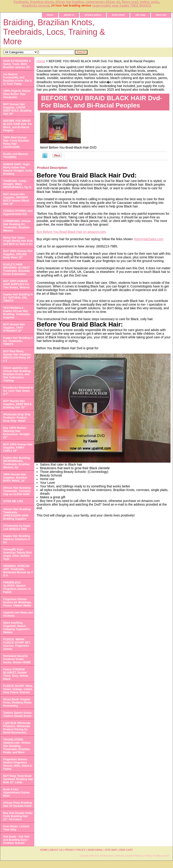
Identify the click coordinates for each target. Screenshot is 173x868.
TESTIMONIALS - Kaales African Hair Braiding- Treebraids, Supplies (17, 313)
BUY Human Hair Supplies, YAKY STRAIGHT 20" (14, 328)
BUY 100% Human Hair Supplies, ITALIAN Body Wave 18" (18, 254)
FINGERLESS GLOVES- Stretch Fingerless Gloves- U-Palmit (17, 587)
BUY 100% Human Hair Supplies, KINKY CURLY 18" (18, 448)
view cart (161, 15)
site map (140, 15)
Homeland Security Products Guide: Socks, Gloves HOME (17, 659)
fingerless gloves (42, 2)
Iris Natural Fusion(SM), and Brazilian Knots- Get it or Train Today (17, 79)
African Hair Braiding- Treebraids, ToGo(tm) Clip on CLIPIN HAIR (17, 491)
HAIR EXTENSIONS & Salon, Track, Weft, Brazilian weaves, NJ (17, 64)
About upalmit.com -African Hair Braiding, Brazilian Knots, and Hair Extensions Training (17, 374)
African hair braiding (70, 2)
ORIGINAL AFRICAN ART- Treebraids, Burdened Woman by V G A (18, 571)
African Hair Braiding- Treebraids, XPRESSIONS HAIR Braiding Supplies (17, 514)
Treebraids (21, 2)
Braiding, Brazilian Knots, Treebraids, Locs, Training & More (54, 32)
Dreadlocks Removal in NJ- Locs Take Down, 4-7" (18, 391)
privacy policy (93, 15)
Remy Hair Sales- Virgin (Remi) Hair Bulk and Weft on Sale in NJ (18, 241)
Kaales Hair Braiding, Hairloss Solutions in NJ (17, 539)
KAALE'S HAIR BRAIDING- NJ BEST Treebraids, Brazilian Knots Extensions (16, 269)
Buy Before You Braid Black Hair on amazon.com (71, 232)
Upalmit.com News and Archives (18, 614)
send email (118, 15)
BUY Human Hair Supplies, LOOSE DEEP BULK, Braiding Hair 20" (17, 109)
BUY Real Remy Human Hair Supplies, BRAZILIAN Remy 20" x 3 (17, 356)
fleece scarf (130, 2)
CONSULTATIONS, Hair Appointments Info (18, 212)
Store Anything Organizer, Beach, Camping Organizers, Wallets (17, 628)
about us (69, 15)
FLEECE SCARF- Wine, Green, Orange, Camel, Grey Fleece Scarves (18, 689)
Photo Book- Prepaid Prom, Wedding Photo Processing (17, 703)
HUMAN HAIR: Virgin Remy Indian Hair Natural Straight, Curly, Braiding (18, 169)
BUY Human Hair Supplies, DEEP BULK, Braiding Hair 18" (18, 404)
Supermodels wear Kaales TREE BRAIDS (122, 5)
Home (41, 61)
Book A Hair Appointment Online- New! (17, 793)
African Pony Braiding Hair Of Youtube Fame (17, 804)
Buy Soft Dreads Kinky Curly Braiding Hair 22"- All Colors (18, 816)
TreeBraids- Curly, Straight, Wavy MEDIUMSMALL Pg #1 (17, 184)
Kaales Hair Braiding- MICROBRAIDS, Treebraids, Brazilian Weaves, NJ (17, 463)
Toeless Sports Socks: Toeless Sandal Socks (18, 714)
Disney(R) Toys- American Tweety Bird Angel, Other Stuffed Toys (17, 554)
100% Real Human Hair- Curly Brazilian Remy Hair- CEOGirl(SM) (16, 142)
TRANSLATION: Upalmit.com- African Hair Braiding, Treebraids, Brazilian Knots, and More (17, 746)
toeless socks (149, 2)
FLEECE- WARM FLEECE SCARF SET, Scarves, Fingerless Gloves (17, 644)
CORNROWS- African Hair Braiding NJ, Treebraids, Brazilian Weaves (17, 226)
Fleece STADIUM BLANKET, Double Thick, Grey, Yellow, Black (16, 674)
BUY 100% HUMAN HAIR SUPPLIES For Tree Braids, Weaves (16, 284)
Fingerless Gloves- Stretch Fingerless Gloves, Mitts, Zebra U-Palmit (18, 764)
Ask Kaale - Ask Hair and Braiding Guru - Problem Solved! (16, 840)
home (50, 15)
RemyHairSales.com (149, 239)
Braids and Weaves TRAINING (16, 156)
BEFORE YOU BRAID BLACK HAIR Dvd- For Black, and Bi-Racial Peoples (18, 126)
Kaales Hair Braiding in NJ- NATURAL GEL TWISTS (18, 298)
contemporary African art (103, 2)
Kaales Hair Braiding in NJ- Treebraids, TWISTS (18, 341)
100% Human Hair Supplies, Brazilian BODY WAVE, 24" (15, 478)
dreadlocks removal (36, 5)
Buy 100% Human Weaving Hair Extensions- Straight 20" (16, 433)
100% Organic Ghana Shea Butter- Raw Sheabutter (17, 94)
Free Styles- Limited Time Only (16, 828)
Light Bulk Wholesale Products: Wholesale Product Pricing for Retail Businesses (17, 728)
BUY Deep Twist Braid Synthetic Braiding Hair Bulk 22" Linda (18, 779)
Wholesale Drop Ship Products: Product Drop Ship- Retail (17, 418)
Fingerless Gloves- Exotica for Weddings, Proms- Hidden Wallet (17, 602)
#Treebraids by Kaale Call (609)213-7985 (17, 527)
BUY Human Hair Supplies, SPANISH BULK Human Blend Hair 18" (16, 199)
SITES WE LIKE (13, 501)
